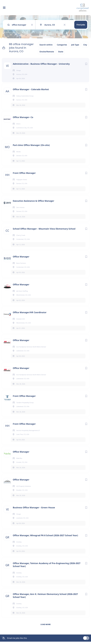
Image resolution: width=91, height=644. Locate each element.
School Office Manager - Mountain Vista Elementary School (44, 231)
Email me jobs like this (17, 640)
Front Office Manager (24, 175)
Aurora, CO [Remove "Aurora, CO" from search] (34, 33)
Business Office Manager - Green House (34, 510)
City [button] (85, 45)
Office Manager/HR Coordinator (30, 315)
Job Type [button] (75, 45)
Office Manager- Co (23, 120)
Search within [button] (46, 45)
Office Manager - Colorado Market (31, 92)
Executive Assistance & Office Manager (33, 203)
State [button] (61, 52)
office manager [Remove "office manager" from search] (14, 33)
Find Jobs (81, 25)
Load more (46, 627)
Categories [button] (62, 45)
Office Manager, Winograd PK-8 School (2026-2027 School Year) (45, 538)
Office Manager (21, 259)
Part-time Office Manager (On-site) (31, 147)
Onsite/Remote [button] (47, 52)
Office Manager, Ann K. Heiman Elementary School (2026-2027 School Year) (45, 598)
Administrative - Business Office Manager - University (41, 64)
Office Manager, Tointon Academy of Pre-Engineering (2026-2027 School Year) (47, 567)
